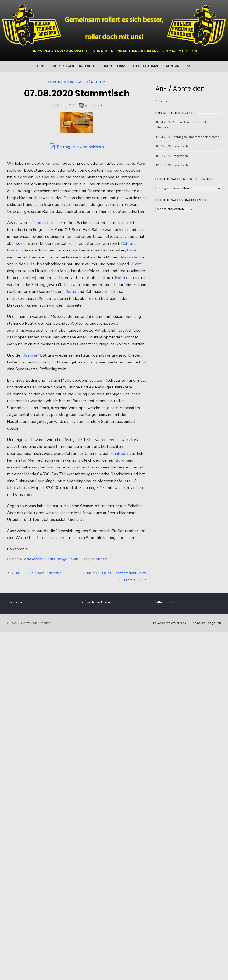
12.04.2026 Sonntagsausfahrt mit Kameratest (186, 137)
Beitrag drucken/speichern (78, 146)
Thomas (42, 230)
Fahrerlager (63, 66)
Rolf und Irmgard (26, 257)
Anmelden (161, 101)
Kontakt (174, 66)
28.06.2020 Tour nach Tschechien (40, 587)
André (48, 278)
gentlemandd (95, 105)
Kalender (87, 66)
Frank (32, 264)
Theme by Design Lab (202, 637)
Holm (60, 291)
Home (42, 66)
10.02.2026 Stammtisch (171, 156)
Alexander (34, 271)
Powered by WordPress (166, 637)
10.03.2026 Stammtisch (171, 146)
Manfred (121, 467)
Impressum (18, 616)
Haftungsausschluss (167, 616)
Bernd (30, 305)
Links (122, 66)
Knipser (35, 369)
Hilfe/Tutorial (146, 66)
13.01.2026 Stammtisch (171, 165)
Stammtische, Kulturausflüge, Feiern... (78, 82)
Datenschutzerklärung (97, 616)
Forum (106, 66)
